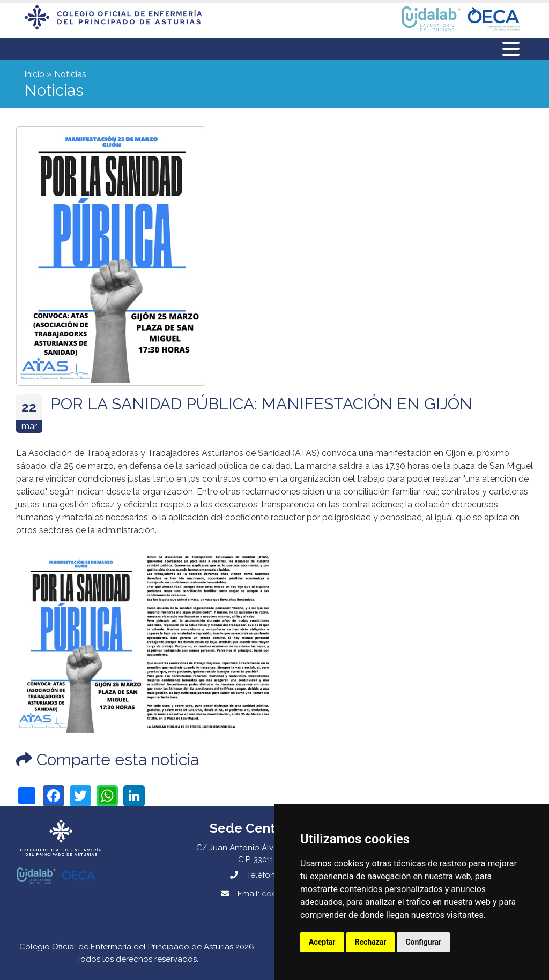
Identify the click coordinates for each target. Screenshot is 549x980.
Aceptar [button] (322, 942)
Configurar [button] (423, 942)
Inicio (34, 74)
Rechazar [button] (371, 942)
